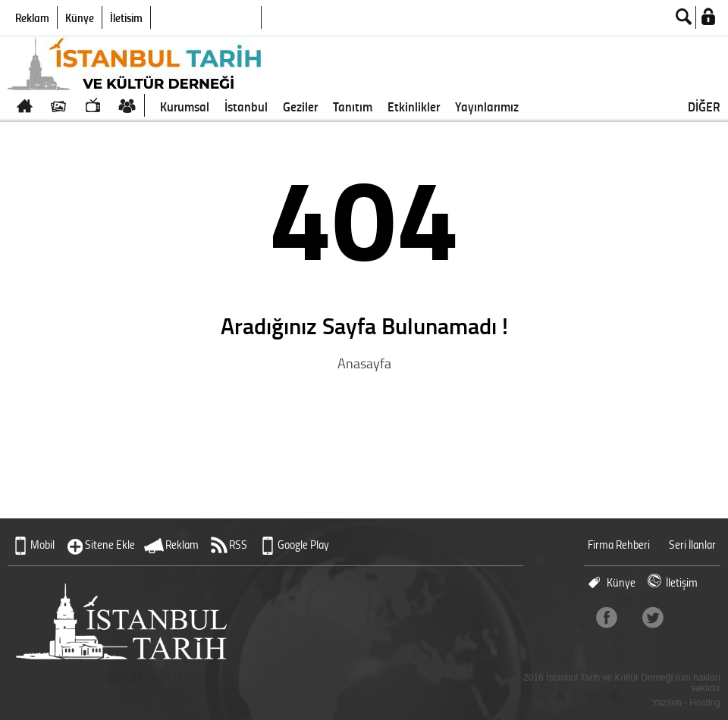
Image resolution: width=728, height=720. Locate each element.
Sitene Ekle (110, 545)
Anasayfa (364, 363)
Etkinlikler (414, 106)
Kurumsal (185, 106)
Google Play (303, 545)
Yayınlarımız (487, 106)
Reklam (32, 17)
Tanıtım (353, 106)
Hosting (705, 703)
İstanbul (246, 106)
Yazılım (667, 703)
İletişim (126, 17)
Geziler (300, 106)
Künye (80, 17)
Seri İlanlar (692, 545)
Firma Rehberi (619, 545)
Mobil (42, 545)
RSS (238, 545)
